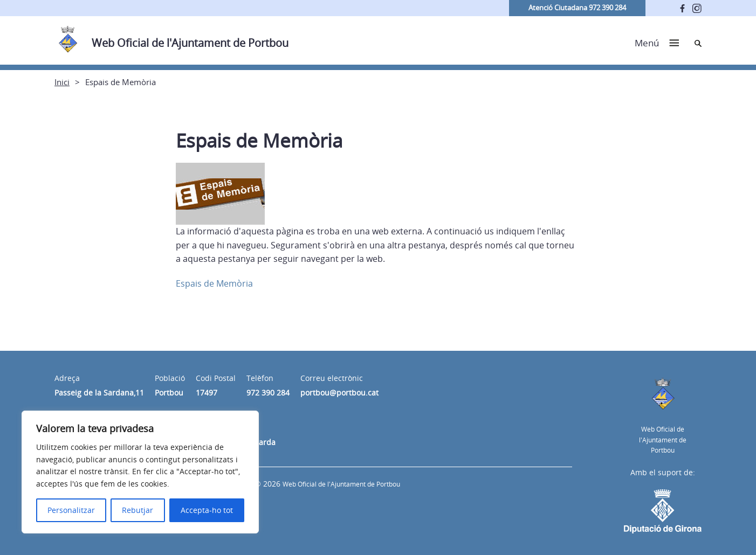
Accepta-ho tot (207, 510)
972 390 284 (268, 393)
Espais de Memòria (214, 283)
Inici (62, 82)
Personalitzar (71, 510)
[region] (140, 472)
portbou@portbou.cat (339, 393)
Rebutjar (138, 510)
